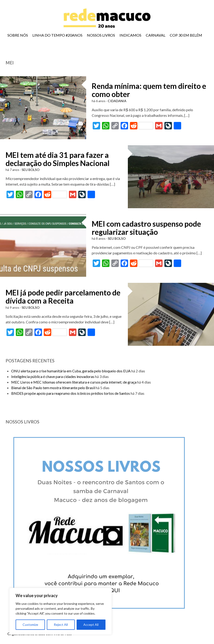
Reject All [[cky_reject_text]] (61, 625)
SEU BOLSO (31, 170)
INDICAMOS (130, 35)
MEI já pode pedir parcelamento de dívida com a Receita (63, 297)
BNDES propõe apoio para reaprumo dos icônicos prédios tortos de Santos (71, 393)
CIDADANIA (117, 101)
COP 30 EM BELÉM (186, 35)
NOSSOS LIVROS (101, 35)
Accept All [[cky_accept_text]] (91, 625)
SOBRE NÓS (18, 35)
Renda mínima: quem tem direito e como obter (149, 90)
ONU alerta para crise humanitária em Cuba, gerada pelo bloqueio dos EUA (71, 371)
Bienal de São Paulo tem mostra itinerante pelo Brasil (53, 388)
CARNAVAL (156, 35)
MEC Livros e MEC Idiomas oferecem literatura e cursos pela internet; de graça (74, 382)
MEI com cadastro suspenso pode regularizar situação (146, 228)
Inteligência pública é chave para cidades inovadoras (53, 376)
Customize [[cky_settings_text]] (30, 625)
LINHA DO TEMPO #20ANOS (57, 35)
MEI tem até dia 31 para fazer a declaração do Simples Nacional (58, 159)
